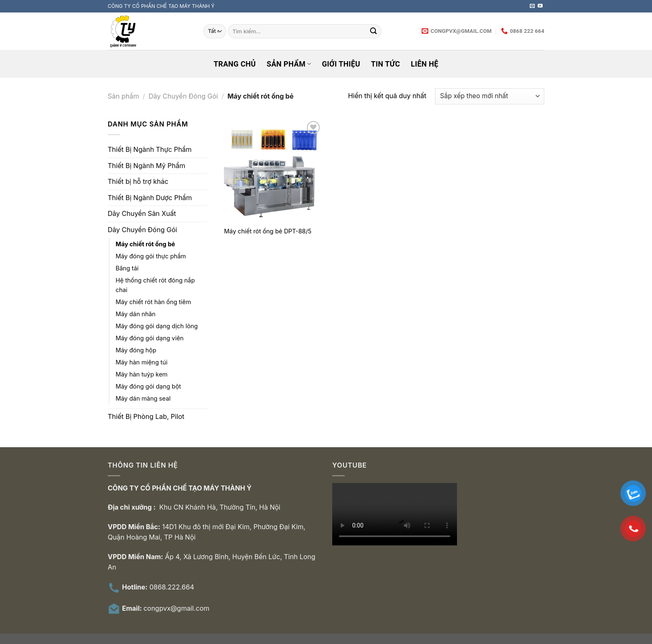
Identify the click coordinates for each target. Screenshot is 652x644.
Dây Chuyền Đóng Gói (183, 96)
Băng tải (127, 268)
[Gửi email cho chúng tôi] (532, 6)
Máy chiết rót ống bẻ (145, 244)
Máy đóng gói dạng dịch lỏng (157, 326)
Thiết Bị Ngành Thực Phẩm (150, 149)
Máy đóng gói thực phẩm (151, 256)
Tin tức (385, 64)
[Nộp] (374, 31)
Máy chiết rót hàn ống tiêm (153, 302)
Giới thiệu (341, 64)
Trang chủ (235, 64)
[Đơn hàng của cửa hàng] (490, 96)
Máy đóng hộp (136, 350)
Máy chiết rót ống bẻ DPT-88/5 (268, 231)
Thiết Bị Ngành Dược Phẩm (150, 198)
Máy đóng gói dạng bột (148, 386)
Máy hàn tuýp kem (142, 374)
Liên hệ (425, 64)
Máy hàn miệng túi (142, 362)
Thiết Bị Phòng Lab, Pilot (146, 416)
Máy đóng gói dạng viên (150, 338)
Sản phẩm (289, 64)
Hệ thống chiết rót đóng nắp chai (155, 285)
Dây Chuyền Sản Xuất (142, 213)
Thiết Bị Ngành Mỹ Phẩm (147, 166)
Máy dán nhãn (136, 314)
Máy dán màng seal (143, 398)
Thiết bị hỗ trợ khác (138, 181)
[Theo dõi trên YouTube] (540, 6)
